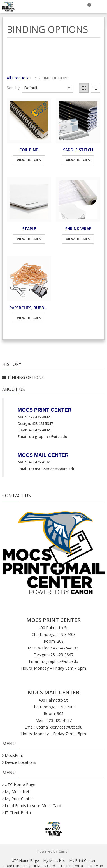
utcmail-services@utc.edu (52, 469)
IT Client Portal (18, 813)
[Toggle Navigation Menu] (100, 7)
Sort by (13, 88)
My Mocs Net (17, 792)
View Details (29, 160)
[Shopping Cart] (87, 7)
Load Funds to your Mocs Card (33, 806)
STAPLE (29, 229)
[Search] (74, 7)
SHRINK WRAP (78, 229)
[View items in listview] (96, 88)
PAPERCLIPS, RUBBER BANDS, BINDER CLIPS (29, 308)
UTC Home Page (20, 785)
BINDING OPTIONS (26, 377)
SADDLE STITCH (78, 150)
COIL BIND (29, 150)
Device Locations (20, 762)
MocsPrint (14, 755)
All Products (18, 78)
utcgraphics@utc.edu (48, 436)
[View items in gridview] (84, 88)
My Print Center (19, 799)
